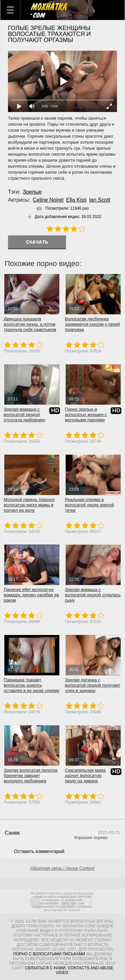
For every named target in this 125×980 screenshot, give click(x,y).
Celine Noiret (48, 200)
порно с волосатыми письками (49, 954)
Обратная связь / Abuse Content (62, 868)
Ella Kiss (76, 200)
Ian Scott (99, 200)
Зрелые (32, 192)
